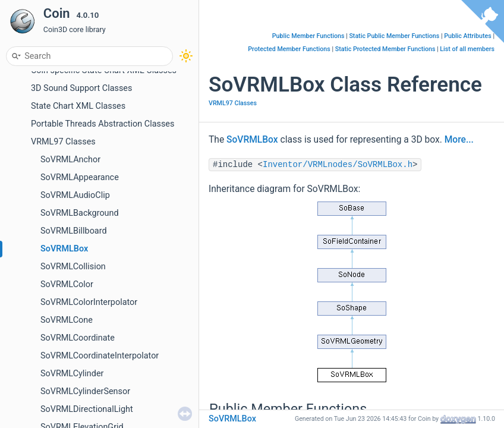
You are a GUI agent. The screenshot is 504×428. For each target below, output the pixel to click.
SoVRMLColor (67, 284)
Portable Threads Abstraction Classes (103, 124)
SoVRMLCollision (73, 267)
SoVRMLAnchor (70, 160)
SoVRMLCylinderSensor (85, 391)
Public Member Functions (308, 36)
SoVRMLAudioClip (75, 195)
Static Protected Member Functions (385, 49)
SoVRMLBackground (80, 213)
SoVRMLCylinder (72, 374)
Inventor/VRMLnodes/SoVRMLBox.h (338, 165)
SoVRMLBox (64, 249)
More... (459, 140)
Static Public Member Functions (394, 36)
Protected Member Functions (289, 49)
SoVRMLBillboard (74, 231)
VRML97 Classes (63, 142)
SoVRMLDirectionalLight (87, 409)
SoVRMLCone (67, 320)
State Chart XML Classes (78, 106)
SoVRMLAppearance (80, 177)
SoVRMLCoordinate (78, 338)
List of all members (467, 49)
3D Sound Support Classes (81, 88)
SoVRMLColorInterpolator (89, 302)
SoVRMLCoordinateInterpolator (100, 356)
